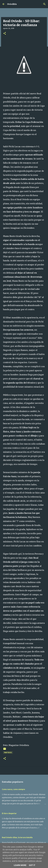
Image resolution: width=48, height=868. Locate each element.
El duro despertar (9, 813)
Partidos (8, 752)
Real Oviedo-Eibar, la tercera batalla (17, 837)
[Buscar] (44, 4)
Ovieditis (12, 4)
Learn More (20, 865)
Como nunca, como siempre (13, 789)
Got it (32, 865)
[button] (5, 34)
